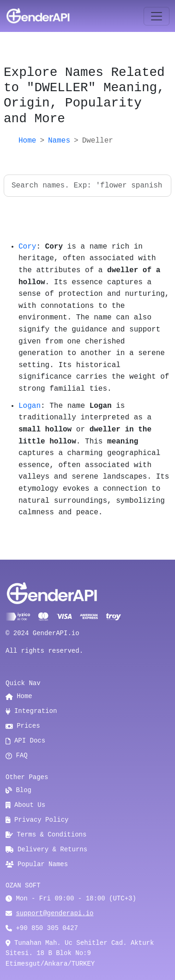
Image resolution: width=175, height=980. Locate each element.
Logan (30, 406)
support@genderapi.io (54, 913)
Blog (18, 790)
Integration (31, 711)
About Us (25, 805)
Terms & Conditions (46, 835)
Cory (27, 247)
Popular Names (37, 864)
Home (27, 141)
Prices (23, 726)
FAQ (17, 755)
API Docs (25, 741)
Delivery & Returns (46, 849)
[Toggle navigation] (157, 16)
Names (59, 141)
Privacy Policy (37, 820)
